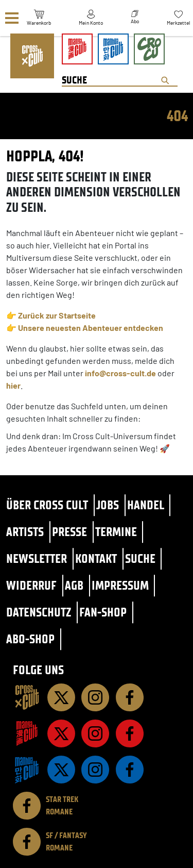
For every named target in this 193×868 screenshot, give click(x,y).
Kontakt (96, 558)
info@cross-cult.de (120, 373)
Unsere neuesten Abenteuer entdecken (91, 328)
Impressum (120, 585)
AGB (74, 585)
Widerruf (31, 585)
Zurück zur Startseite (57, 315)
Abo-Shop (30, 639)
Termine (116, 532)
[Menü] (12, 18)
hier (13, 385)
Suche (140, 558)
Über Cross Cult (47, 505)
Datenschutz (39, 612)
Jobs (108, 505)
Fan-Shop (103, 612)
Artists (25, 532)
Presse (69, 532)
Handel (146, 505)
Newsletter (37, 558)
